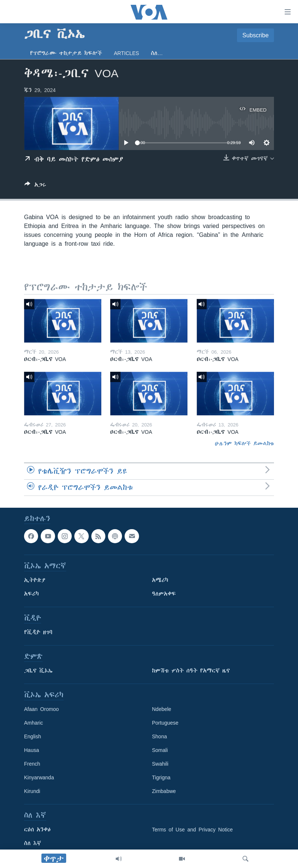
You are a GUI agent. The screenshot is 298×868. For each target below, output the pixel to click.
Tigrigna (161, 777)
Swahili (160, 764)
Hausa (31, 750)
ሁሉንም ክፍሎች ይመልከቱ (244, 443)
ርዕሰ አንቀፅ (37, 830)
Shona (159, 736)
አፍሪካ (31, 594)
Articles (126, 53)
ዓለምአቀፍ (164, 594)
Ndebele (162, 709)
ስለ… (157, 53)
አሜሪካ (160, 580)
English (33, 736)
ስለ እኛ (33, 843)
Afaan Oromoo (41, 709)
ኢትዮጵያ (35, 580)
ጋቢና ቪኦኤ (38, 671)
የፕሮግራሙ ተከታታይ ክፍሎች (66, 53)
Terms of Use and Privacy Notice (192, 830)
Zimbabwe (164, 791)
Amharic (33, 723)
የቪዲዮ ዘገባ (38, 632)
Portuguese (165, 723)
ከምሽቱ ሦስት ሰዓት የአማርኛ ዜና (191, 671)
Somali (160, 750)
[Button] (35, 186)
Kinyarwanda (39, 777)
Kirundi (32, 791)
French (32, 764)
